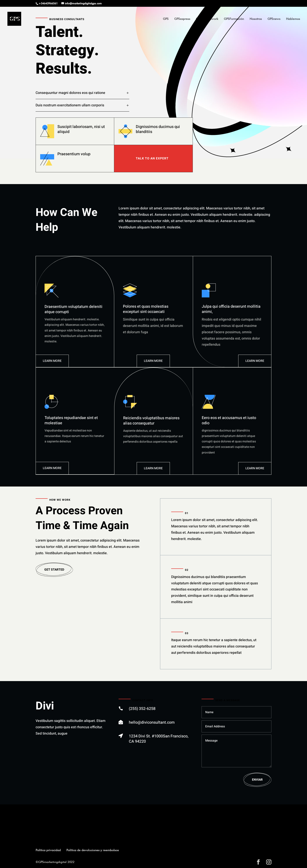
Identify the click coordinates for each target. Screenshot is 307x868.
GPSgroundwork (207, 19)
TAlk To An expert (152, 158)
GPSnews (274, 19)
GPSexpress (182, 19)
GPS (166, 19)
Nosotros (256, 19)
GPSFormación (234, 19)
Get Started (54, 570)
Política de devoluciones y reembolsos (93, 850)
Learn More (52, 361)
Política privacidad (48, 850)
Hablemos (293, 19)
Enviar (257, 780)
